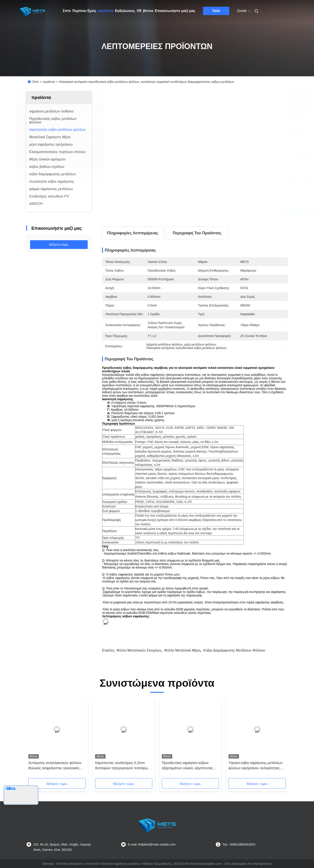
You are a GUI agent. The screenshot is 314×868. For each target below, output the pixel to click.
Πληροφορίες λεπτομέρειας (132, 233)
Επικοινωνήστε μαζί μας (175, 11)
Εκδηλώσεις (125, 11)
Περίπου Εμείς (84, 11)
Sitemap (47, 864)
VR (139, 11)
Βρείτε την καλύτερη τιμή (218, 213)
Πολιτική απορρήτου (70, 864)
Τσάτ (216, 11)
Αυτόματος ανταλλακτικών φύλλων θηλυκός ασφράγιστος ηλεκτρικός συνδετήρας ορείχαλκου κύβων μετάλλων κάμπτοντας (55, 766)
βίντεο (148, 11)
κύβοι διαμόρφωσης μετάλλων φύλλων (234, 650)
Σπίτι (67, 11)
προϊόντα (106, 11)
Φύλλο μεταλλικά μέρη (182, 650)
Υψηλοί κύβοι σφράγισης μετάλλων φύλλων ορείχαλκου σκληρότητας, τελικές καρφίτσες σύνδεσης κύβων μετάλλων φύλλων (256, 766)
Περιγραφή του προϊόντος (197, 233)
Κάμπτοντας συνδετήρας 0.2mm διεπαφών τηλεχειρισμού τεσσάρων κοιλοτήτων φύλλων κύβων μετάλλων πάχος (124, 766)
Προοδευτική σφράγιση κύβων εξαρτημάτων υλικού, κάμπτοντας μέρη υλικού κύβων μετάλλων (187, 766)
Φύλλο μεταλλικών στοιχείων (139, 650)
